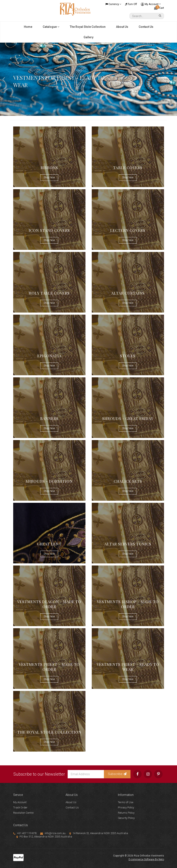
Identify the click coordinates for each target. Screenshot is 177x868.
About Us (122, 27)
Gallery (88, 37)
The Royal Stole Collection (88, 27)
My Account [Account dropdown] (151, 4)
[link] (137, 774)
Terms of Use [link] (126, 802)
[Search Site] (161, 16)
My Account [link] (20, 802)
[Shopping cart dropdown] (159, 8)
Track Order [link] (20, 807)
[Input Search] (144, 16)
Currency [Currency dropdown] (113, 4)
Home (28, 27)
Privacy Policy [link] (126, 807)
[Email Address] (86, 774)
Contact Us (146, 27)
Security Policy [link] (126, 818)
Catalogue (51, 27)
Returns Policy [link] (126, 813)
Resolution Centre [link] (23, 813)
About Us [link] (71, 802)
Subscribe (117, 774)
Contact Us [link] (72, 807)
